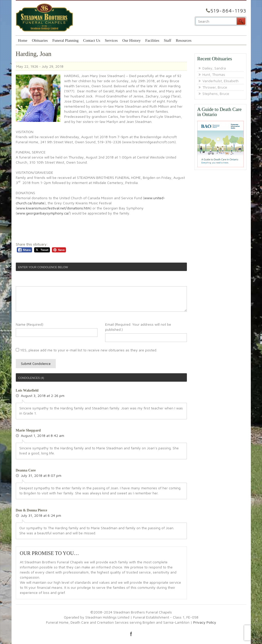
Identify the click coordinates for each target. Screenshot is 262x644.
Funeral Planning (66, 40)
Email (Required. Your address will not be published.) (138, 327)
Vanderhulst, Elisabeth (220, 81)
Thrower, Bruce (215, 87)
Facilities (152, 40)
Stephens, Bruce (216, 94)
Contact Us (92, 40)
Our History (131, 40)
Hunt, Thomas (214, 74)
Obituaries (40, 40)
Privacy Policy (205, 622)
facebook (131, 634)
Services (111, 40)
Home (23, 40)
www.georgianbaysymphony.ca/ (43, 213)
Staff (168, 40)
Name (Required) (30, 324)
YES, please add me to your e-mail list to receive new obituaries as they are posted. (86, 350)
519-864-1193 (228, 11)
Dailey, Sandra (214, 68)
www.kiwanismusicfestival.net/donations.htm (53, 208)
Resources (184, 40)
